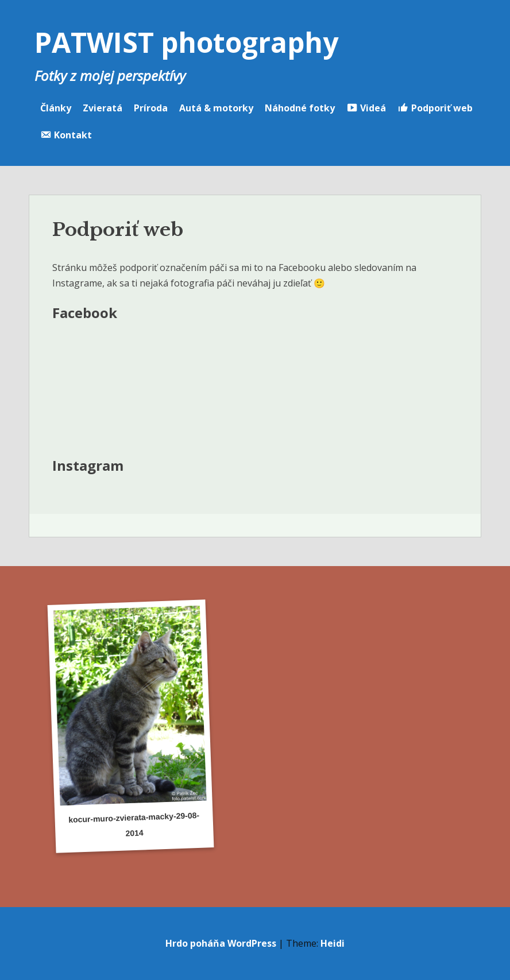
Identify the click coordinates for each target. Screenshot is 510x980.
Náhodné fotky (300, 108)
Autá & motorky (216, 108)
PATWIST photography (186, 42)
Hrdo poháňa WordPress (221, 943)
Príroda (151, 108)
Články (56, 108)
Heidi (333, 943)
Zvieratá (103, 108)
